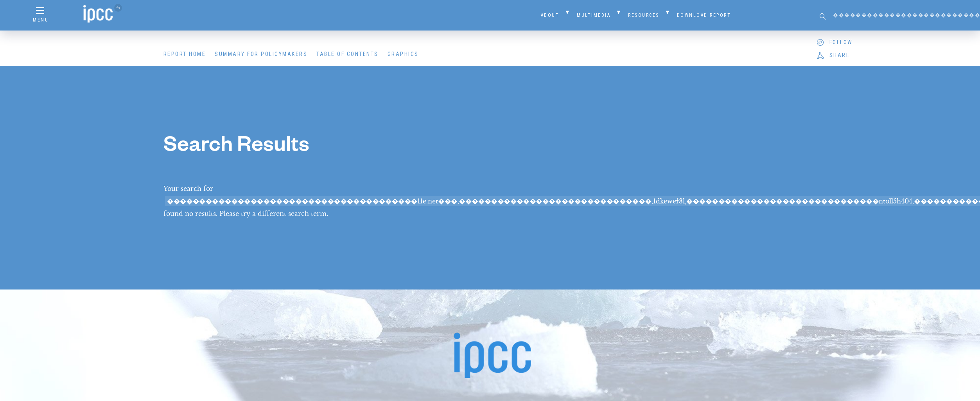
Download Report (704, 15)
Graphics (403, 54)
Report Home (185, 54)
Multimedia (594, 15)
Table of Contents (347, 54)
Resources (644, 15)
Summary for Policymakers (261, 54)
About (550, 15)
